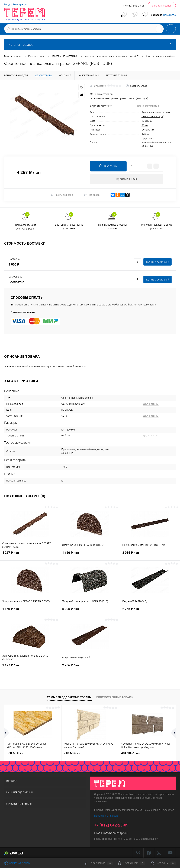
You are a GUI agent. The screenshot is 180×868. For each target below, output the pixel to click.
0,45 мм (146, 134)
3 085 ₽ (150, 555)
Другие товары (151, 404)
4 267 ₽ (30, 555)
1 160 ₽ (90, 555)
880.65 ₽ (15, 753)
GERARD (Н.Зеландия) (153, 117)
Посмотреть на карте (106, 816)
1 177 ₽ (30, 668)
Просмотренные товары (115, 697)
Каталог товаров (90, 45)
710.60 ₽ (73, 753)
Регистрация (20, 4)
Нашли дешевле (62, 195)
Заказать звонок (162, 6)
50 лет (145, 125)
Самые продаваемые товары (69, 697)
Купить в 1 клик (127, 179)
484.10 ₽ (131, 753)
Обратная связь (17, 863)
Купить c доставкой (158, 262)
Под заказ (92, 195)
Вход (7, 4)
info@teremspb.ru (116, 833)
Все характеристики (149, 106)
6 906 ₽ (90, 611)
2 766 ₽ (150, 611)
